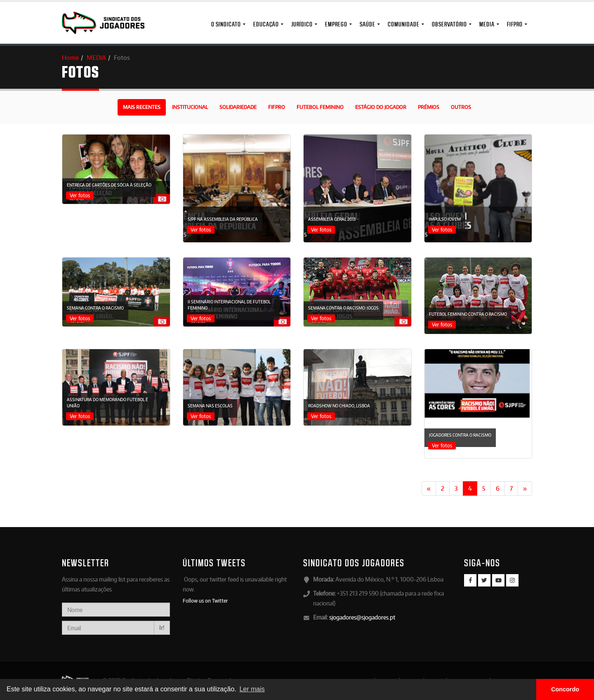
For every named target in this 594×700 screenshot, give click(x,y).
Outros (461, 107)
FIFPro (515, 24)
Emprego (336, 24)
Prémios (429, 107)
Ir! (162, 628)
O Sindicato (226, 24)
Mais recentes (142, 107)
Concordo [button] (565, 689)
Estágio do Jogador (381, 107)
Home (70, 58)
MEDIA (487, 24)
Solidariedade (238, 107)
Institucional (190, 107)
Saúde (368, 24)
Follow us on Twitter (205, 601)
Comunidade (404, 24)
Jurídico (302, 24)
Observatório (449, 24)
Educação (266, 24)
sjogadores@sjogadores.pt (362, 617)
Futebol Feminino (320, 107)
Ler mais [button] (252, 689)
